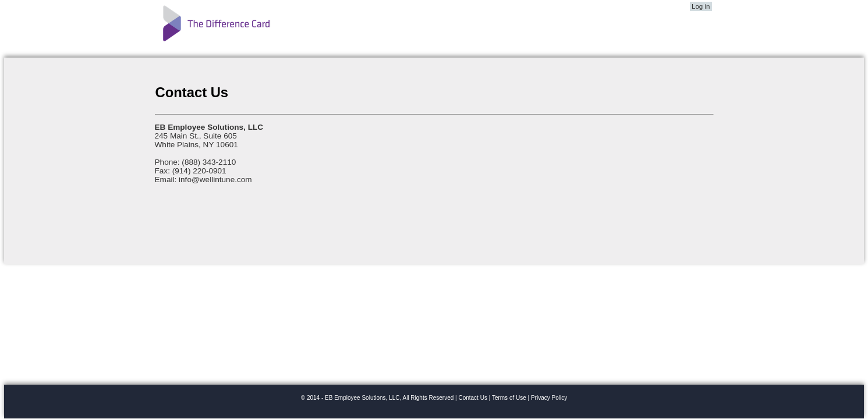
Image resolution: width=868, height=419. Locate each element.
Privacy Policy (549, 398)
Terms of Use (509, 398)
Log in (701, 6)
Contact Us (472, 398)
